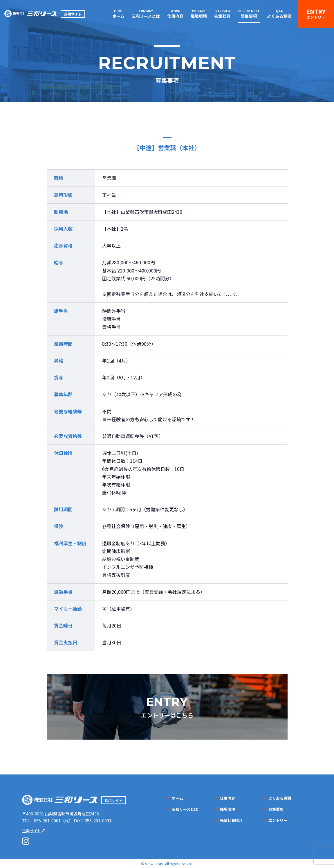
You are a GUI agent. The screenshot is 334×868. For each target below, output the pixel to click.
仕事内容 (175, 16)
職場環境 (199, 16)
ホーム (118, 16)
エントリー (316, 17)
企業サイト (31, 831)
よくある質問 (279, 16)
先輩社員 (222, 16)
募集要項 (249, 16)
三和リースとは (146, 16)
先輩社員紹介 (231, 820)
